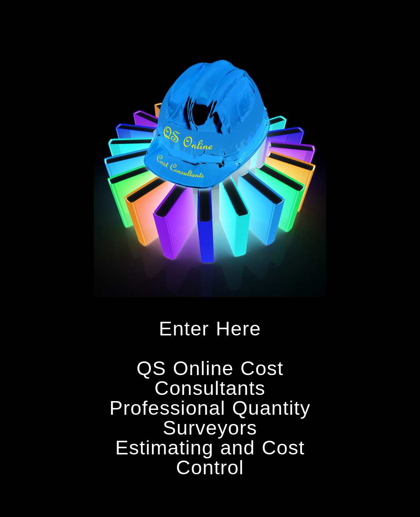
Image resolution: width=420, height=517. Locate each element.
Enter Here (210, 329)
